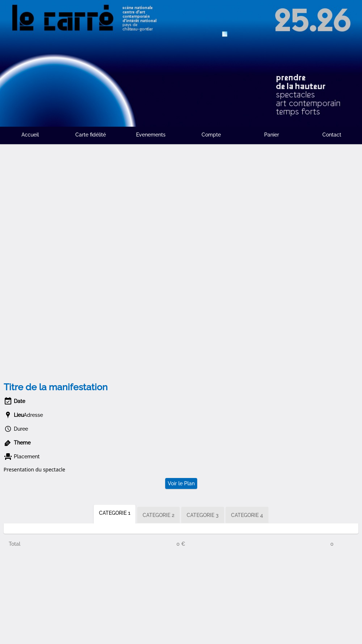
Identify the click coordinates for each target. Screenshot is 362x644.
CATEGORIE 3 (203, 515)
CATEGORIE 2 (158, 515)
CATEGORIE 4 (247, 515)
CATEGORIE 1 (115, 513)
